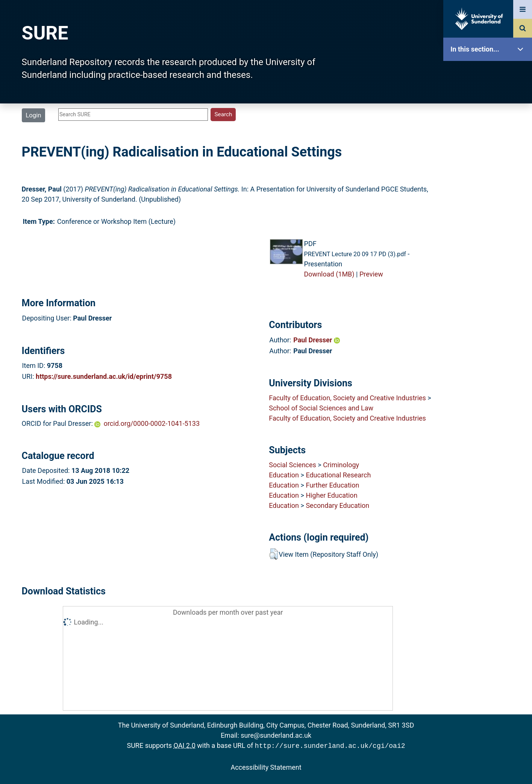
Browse (490, 145)
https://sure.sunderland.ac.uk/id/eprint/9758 (104, 376)
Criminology (341, 465)
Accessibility (490, 288)
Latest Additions (490, 192)
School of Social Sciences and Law (321, 408)
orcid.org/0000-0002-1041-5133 (152, 423)
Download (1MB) (329, 274)
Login (33, 115)
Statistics (490, 216)
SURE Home (490, 73)
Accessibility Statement (266, 767)
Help (490, 264)
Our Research (490, 97)
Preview (371, 274)
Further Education (332, 485)
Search (490, 168)
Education (284, 475)
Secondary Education (337, 505)
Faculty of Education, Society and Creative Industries (347, 398)
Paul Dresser (317, 340)
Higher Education (331, 495)
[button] (274, 554)
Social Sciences (293, 465)
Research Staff (490, 240)
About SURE (490, 121)
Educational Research (338, 475)
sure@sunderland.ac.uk (276, 735)
